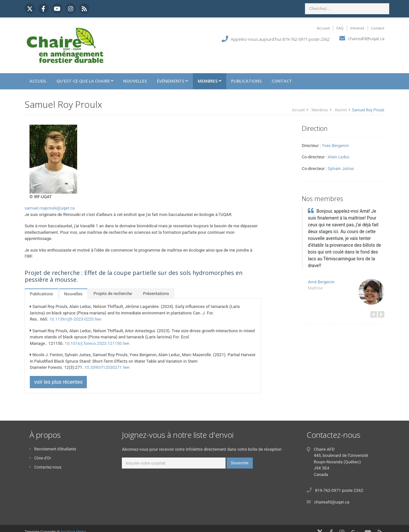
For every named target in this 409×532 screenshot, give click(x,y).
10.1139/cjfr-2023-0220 (71, 319)
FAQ (340, 28)
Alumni (341, 110)
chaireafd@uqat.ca (366, 39)
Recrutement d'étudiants (53, 449)
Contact (378, 28)
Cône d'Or (40, 458)
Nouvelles (135, 81)
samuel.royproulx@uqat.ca (50, 208)
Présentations (156, 294)
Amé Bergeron (321, 282)
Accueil (323, 28)
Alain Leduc (339, 157)
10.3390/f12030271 (103, 367)
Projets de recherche (113, 294)
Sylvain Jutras (341, 169)
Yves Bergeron (335, 146)
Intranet (357, 28)
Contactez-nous (45, 467)
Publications (246, 81)
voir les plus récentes (58, 382)
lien (98, 319)
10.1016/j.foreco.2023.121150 (93, 343)
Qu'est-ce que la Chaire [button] (85, 81)
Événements (172, 81)
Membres (210, 81)
